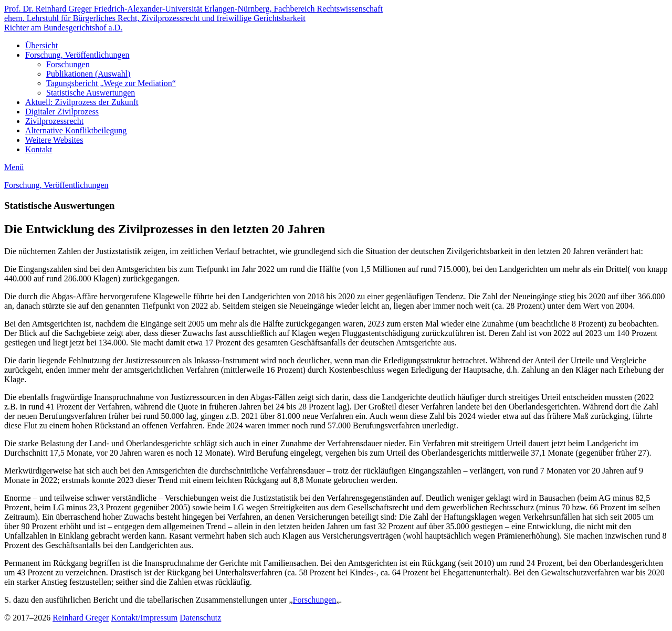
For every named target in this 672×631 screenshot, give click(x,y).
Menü (14, 167)
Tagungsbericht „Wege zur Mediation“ (111, 83)
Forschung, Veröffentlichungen (77, 55)
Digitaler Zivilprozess (62, 112)
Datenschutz (200, 618)
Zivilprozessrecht (54, 121)
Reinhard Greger (81, 618)
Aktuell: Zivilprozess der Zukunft (82, 102)
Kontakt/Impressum (144, 618)
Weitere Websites (54, 140)
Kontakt (39, 149)
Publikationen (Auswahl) (88, 74)
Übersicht (41, 45)
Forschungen (68, 64)
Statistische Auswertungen (91, 93)
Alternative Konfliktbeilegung (76, 130)
